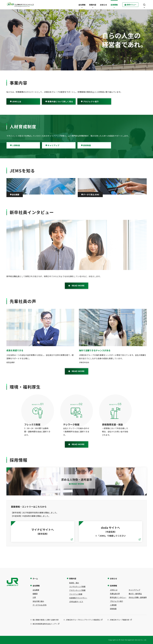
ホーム (35, 579)
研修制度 (87, 145)
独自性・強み (74, 583)
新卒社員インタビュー (118, 597)
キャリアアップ (134, 590)
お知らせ (113, 579)
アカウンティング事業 (77, 590)
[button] (82, 5)
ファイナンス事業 (76, 594)
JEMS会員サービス (76, 602)
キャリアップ (53, 145)
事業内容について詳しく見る (60, 101)
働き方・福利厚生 (135, 594)
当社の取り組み (38, 601)
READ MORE (78, 286)
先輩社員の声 (115, 594)
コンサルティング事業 (77, 587)
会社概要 (36, 590)
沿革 (34, 597)
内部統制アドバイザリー (78, 598)
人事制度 (16, 145)
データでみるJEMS (40, 605)
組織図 (35, 594)
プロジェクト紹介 (91, 101)
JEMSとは (17, 101)
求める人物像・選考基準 (138, 597)
